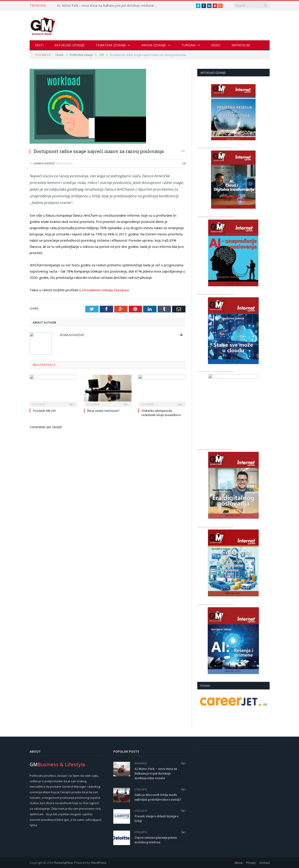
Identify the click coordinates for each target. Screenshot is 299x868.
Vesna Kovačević (44, 163)
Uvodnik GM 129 (44, 411)
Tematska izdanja (111, 45)
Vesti (39, 45)
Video (216, 45)
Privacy (251, 863)
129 (184, 163)
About (238, 863)
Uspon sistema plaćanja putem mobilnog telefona (156, 840)
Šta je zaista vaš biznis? (103, 411)
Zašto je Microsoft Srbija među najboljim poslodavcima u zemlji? (158, 797)
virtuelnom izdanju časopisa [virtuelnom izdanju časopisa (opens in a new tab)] (105, 290)
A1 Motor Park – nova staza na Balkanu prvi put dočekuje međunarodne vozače (108, 6)
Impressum (241, 45)
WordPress (99, 863)
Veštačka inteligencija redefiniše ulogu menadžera (161, 413)
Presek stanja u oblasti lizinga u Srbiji (156, 818)
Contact (264, 863)
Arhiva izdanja (154, 45)
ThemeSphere (63, 863)
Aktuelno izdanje (70, 45)
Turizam (188, 45)
